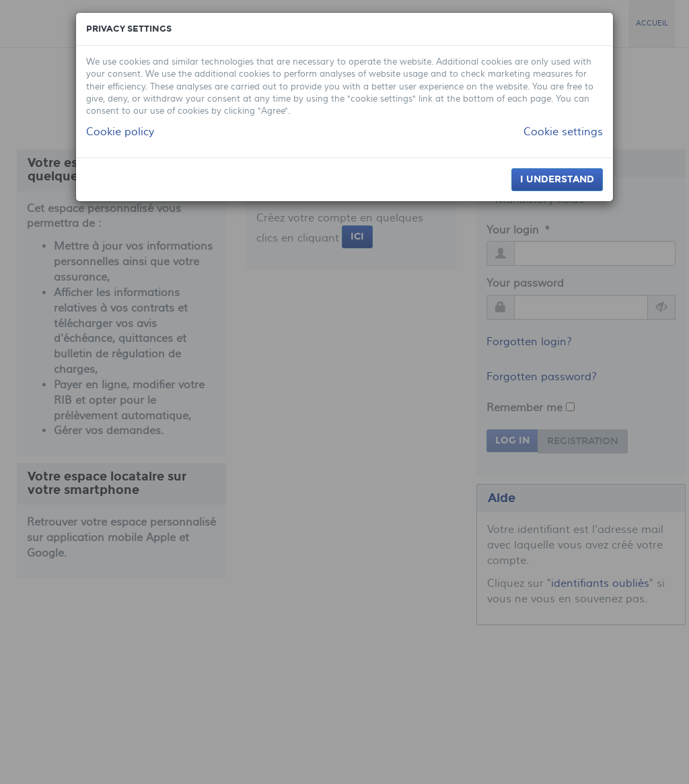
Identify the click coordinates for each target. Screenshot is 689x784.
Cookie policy (120, 132)
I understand (557, 179)
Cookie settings (563, 132)
